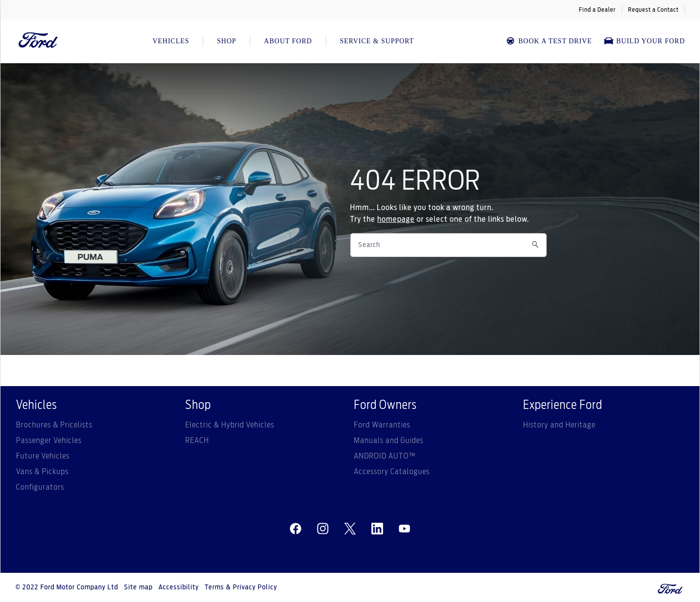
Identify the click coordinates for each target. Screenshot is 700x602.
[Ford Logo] (38, 41)
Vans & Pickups (42, 472)
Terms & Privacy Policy (241, 587)
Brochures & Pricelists (54, 425)
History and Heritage (559, 425)
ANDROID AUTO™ (385, 456)
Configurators (40, 487)
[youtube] (404, 529)
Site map (138, 587)
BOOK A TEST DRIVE (549, 41)
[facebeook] (296, 529)
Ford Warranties (382, 425)
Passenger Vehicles (49, 441)
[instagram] (323, 529)
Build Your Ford (644, 41)
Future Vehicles (43, 456)
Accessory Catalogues (392, 472)
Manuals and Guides (389, 441)
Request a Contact (653, 10)
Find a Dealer (597, 10)
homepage (396, 219)
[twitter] (350, 529)
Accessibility (179, 587)
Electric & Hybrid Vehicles (230, 425)
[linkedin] (377, 529)
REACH (197, 441)
